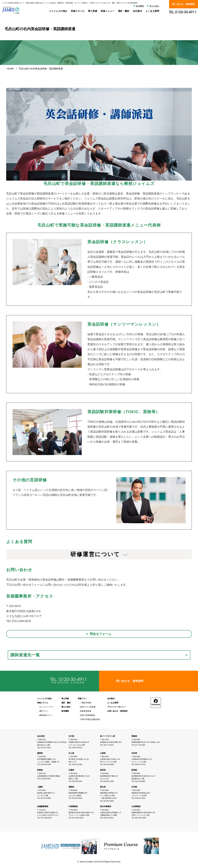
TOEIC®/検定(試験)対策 (90, 719)
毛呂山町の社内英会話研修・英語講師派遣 (41, 69)
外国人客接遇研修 (87, 715)
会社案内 (137, 11)
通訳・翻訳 (124, 11)
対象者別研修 (86, 711)
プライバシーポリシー (116, 707)
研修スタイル (78, 11)
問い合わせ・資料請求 (184, 4)
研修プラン (82, 699)
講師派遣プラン (46, 715)
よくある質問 (152, 11)
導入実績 (93, 11)
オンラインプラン (47, 707)
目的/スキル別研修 (88, 707)
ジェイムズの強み (58, 11)
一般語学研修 (86, 703)
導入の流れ (154, 6)
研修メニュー (108, 11)
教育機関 (140, 6)
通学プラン (44, 711)
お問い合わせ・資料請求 (117, 711)
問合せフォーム (101, 634)
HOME (10, 69)
